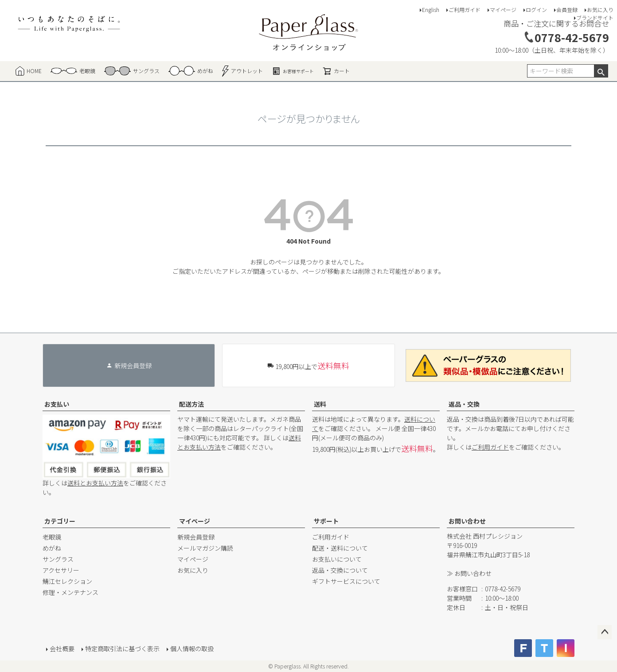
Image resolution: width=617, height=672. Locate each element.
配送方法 (191, 404)
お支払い (57, 404)
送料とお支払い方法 (95, 483)
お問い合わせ (467, 521)
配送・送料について (340, 548)
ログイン (536, 10)
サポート (326, 521)
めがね (52, 548)
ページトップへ (605, 632)
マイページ (503, 10)
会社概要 (62, 649)
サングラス (58, 559)
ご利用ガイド (465, 10)
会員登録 (567, 10)
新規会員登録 (196, 537)
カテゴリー (60, 521)
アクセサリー (61, 570)
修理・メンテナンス (70, 592)
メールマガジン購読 (205, 548)
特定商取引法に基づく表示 (122, 649)
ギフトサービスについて (346, 581)
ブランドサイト (595, 17)
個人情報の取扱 (192, 649)
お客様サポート (293, 71)
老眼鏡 (52, 537)
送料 (320, 404)
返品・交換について (340, 570)
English (431, 10)
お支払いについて (337, 559)
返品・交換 (464, 404)
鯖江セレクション (67, 581)
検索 (601, 71)
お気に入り (600, 10)
